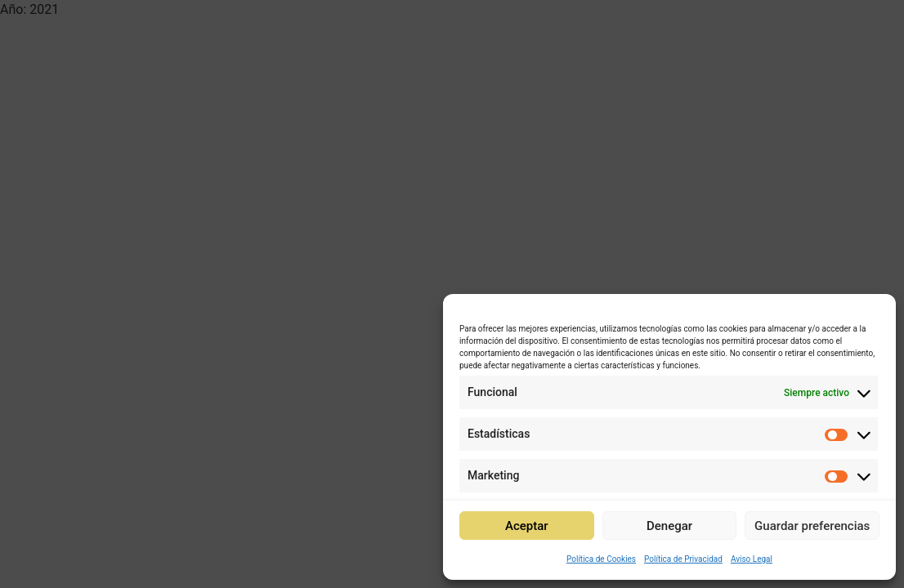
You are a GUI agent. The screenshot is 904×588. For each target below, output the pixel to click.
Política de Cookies (601, 559)
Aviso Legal (752, 559)
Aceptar (527, 526)
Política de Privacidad (683, 559)
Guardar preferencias (812, 526)
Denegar (669, 526)
